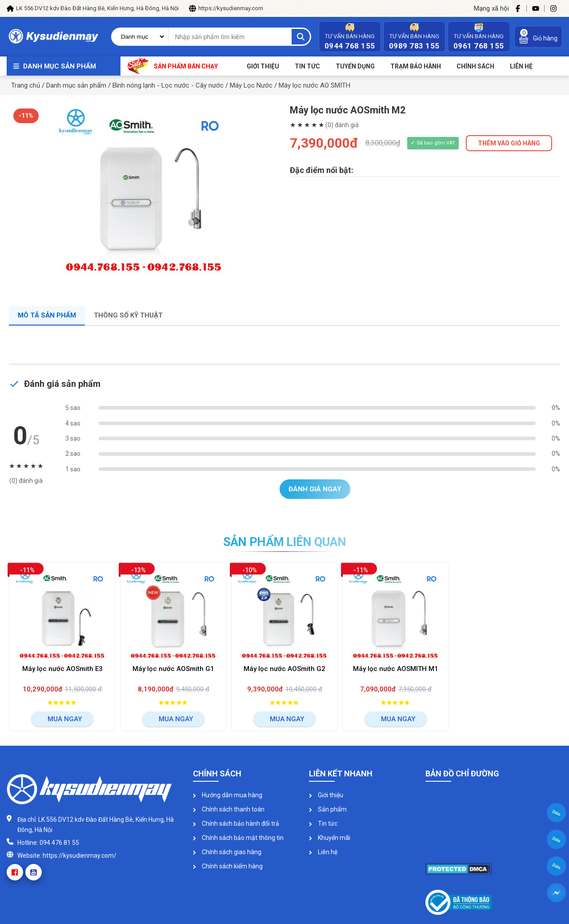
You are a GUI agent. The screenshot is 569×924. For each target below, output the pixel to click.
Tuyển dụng (355, 66)
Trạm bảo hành (416, 66)
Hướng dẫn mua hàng (228, 795)
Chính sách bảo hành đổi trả (236, 824)
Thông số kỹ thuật (128, 315)
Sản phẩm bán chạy (173, 66)
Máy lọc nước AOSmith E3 (62, 669)
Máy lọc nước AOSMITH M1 (396, 669)
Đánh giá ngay (315, 489)
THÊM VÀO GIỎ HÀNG (509, 143)
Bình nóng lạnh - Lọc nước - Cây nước (168, 85)
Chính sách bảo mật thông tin (238, 838)
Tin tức (307, 66)
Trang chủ (26, 85)
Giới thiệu (263, 66)
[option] (144, 193)
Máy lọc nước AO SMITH (315, 85)
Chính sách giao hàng (227, 852)
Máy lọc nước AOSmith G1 (173, 669)
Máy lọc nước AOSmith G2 (284, 669)
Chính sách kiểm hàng (228, 866)
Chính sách (475, 66)
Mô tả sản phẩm (47, 315)
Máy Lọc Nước (251, 85)
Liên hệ (323, 852)
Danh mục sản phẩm (60, 66)
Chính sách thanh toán (229, 809)
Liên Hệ (521, 66)
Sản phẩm (328, 809)
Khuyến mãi (330, 838)
